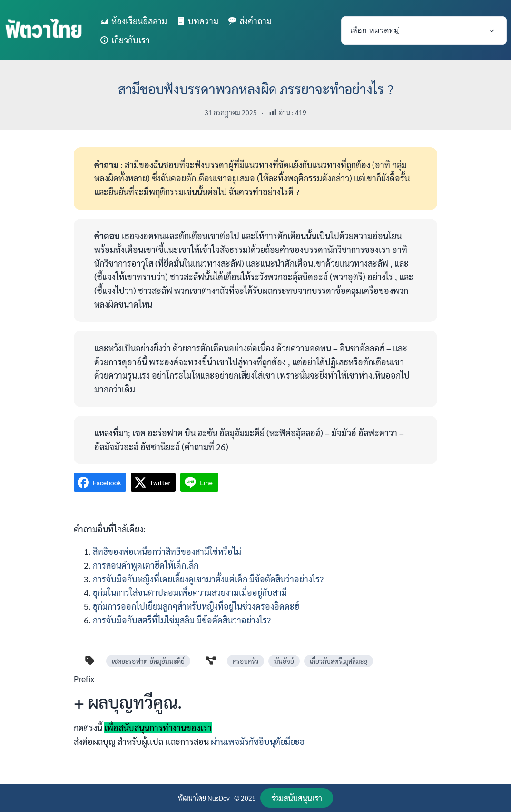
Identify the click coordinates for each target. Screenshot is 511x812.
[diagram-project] (211, 661)
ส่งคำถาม (255, 21)
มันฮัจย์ (284, 661)
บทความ (203, 21)
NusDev (219, 798)
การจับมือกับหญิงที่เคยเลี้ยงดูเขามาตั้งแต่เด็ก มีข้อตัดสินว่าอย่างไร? (208, 579)
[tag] (90, 661)
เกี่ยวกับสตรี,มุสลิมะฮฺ (339, 661)
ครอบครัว (246, 661)
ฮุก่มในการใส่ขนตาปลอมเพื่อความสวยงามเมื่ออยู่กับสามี (190, 592)
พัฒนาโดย (193, 798)
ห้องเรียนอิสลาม (139, 21)
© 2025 (245, 798)
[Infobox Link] (255, 714)
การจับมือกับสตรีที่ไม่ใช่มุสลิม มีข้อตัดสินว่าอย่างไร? (182, 620)
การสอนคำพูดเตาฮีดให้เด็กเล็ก (146, 565)
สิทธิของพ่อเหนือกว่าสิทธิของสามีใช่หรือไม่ (167, 551)
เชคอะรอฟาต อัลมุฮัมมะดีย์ (148, 661)
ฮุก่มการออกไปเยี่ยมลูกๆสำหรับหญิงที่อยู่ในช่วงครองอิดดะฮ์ (196, 606)
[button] (297, 798)
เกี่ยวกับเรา (131, 40)
